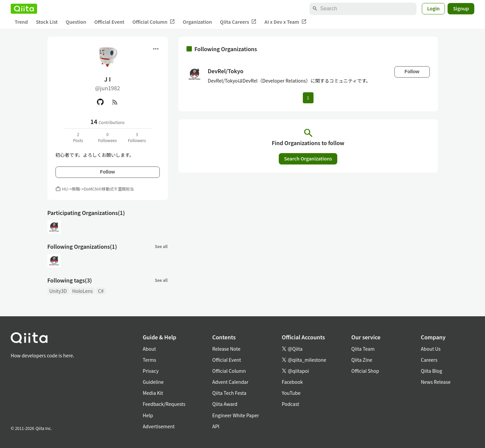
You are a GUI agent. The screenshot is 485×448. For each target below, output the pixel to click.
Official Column (154, 22)
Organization (197, 22)
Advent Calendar (230, 382)
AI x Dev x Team (285, 22)
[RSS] (115, 102)
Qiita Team (363, 349)
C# (101, 291)
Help (148, 415)
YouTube (291, 393)
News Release (436, 382)
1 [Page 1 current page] (308, 98)
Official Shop (365, 371)
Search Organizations (308, 158)
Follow (107, 172)
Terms (149, 360)
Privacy (151, 371)
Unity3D (58, 291)
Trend (21, 22)
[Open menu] (156, 49)
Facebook (292, 382)
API (216, 426)
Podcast (290, 404)
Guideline (153, 382)
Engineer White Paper (236, 415)
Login (434, 8)
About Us (431, 349)
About (149, 349)
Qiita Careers (238, 22)
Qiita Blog (432, 371)
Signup (461, 8)
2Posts (78, 137)
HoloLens (82, 291)
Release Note (226, 349)
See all (161, 246)
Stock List (47, 22)
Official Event (109, 22)
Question (76, 22)
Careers (429, 360)
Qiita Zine (362, 360)
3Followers (137, 137)
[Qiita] (24, 9)
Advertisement (159, 426)
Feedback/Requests (164, 404)
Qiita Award (225, 404)
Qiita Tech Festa (229, 393)
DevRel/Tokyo (226, 71)
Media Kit (153, 393)
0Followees (107, 137)
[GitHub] (100, 102)
